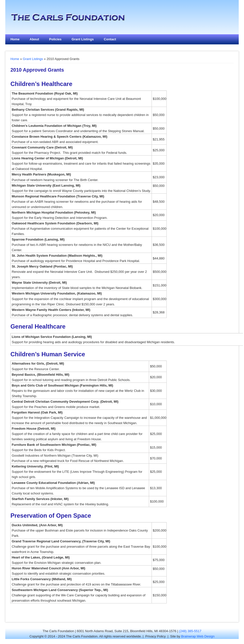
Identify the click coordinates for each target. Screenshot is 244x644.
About (34, 39)
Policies (55, 39)
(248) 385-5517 (190, 631)
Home (15, 39)
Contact (110, 39)
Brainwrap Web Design (198, 636)
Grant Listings (83, 39)
